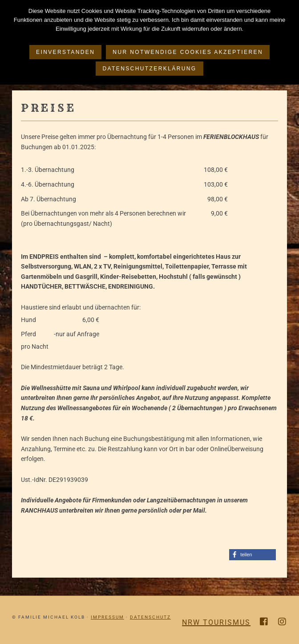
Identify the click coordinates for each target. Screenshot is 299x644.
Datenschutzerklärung (149, 69)
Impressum (107, 617)
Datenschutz (150, 617)
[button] (253, 555)
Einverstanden (65, 52)
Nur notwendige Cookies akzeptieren (188, 52)
